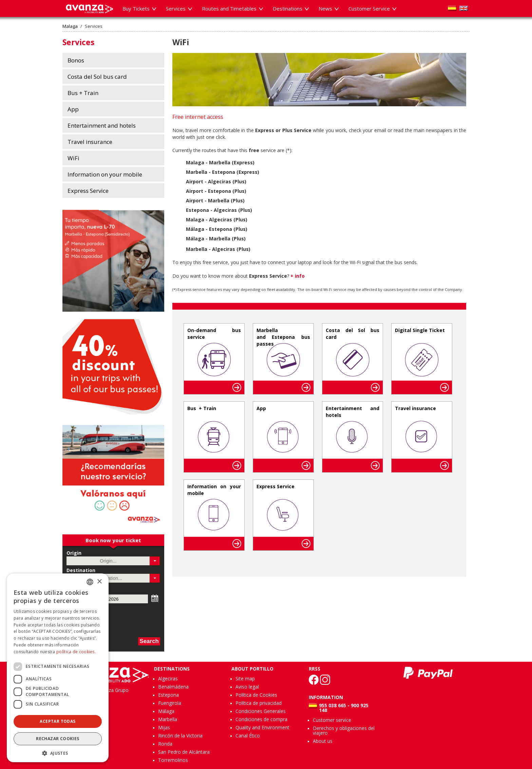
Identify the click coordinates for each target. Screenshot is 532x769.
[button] (155, 561)
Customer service (332, 720)
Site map (245, 679)
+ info (298, 276)
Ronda (165, 744)
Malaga (70, 26)
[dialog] (58, 668)
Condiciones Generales (261, 711)
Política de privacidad (259, 703)
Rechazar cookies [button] (58, 739)
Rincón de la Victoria (180, 736)
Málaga (166, 711)
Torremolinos (173, 760)
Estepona (168, 695)
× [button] (99, 582)
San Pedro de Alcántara (184, 752)
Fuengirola (170, 703)
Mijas (164, 727)
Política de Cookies (256, 695)
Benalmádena (173, 687)
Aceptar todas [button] (58, 721)
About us (323, 741)
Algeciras (168, 679)
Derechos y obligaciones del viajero (344, 730)
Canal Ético (248, 736)
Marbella (168, 719)
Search (149, 641)
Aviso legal (247, 687)
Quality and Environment (262, 727)
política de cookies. (76, 652)
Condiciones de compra (261, 719)
